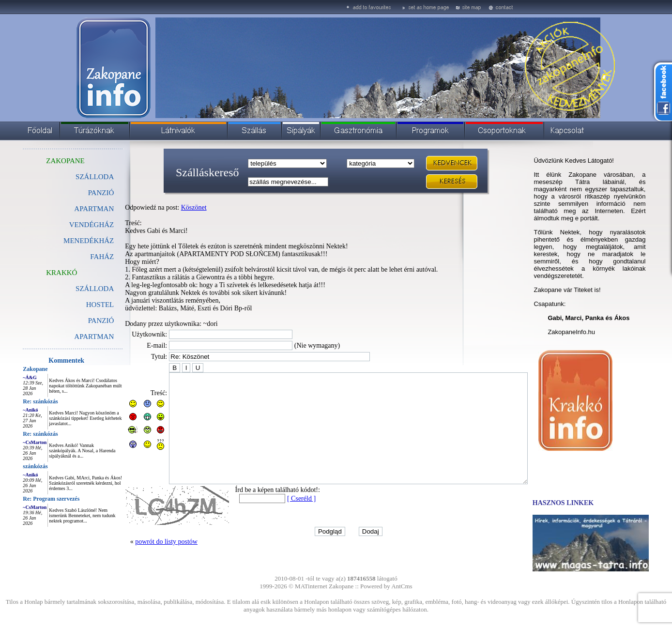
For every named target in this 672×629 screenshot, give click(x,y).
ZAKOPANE (43, 161)
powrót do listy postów (145, 563)
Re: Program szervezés (29, 499)
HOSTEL (78, 305)
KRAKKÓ (40, 273)
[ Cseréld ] (280, 520)
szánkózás (13, 466)
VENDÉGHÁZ (70, 225)
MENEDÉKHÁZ (67, 241)
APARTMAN (72, 209)
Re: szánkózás (18, 401)
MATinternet (311, 586)
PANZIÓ (79, 193)
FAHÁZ (80, 257)
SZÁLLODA (73, 177)
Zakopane (13, 369)
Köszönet (172, 207)
